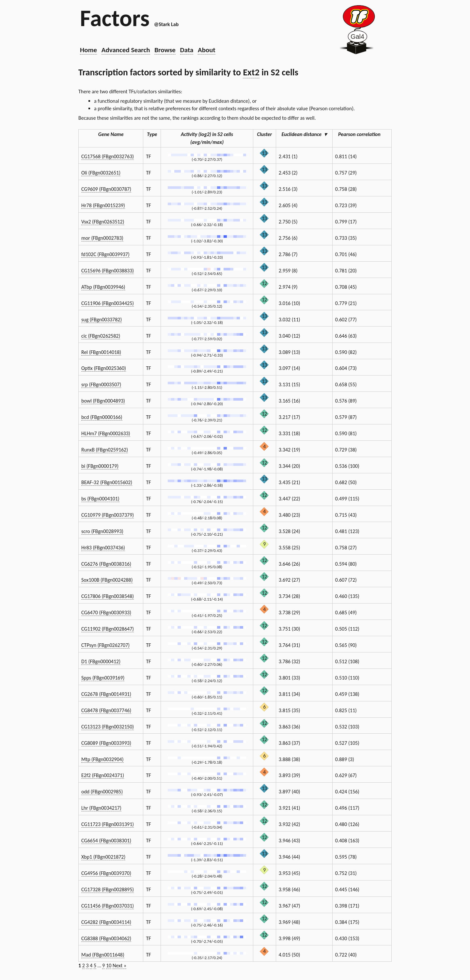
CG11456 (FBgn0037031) (108, 906)
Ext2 (251, 72)
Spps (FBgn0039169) (103, 678)
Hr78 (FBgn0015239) (103, 205)
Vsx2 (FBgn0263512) (103, 222)
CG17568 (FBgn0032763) (108, 156)
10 (109, 965)
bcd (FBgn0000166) (102, 417)
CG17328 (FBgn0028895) (108, 889)
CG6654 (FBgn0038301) (106, 841)
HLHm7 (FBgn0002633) (106, 433)
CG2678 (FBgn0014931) (106, 694)
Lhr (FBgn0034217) (101, 808)
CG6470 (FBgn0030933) (106, 612)
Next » (119, 965)
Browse (165, 50)
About (207, 50)
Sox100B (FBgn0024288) (107, 580)
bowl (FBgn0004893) (103, 401)
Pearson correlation (362, 134)
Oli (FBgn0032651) (101, 173)
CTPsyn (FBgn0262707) (105, 645)
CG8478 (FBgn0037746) (106, 710)
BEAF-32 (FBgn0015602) (107, 482)
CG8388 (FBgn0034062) (106, 938)
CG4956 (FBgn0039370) (106, 873)
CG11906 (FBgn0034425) (108, 303)
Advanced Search (126, 50)
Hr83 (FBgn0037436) (103, 548)
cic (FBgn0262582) (101, 336)
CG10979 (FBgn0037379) (108, 515)
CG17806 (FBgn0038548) (108, 596)
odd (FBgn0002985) (102, 792)
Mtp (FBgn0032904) (102, 759)
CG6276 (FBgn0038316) (106, 564)
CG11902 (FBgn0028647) (108, 629)
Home (88, 50)
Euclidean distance (304, 134)
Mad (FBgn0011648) (103, 955)
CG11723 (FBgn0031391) (108, 824)
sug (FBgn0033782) (102, 320)
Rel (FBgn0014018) (101, 352)
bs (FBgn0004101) (100, 499)
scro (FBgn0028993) (102, 531)
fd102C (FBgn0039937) (105, 254)
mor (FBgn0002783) (102, 238)
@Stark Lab (166, 24)
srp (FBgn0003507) (101, 384)
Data (187, 50)
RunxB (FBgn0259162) (105, 450)
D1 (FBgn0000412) (101, 661)
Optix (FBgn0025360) (104, 368)
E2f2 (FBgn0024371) (103, 775)
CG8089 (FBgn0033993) (106, 743)
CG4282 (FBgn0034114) (106, 922)
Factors (115, 18)
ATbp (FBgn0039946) (103, 287)
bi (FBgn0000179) (100, 466)
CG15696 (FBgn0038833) (108, 271)
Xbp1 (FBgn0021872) (103, 857)
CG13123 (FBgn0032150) (108, 727)
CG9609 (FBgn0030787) (106, 189)
